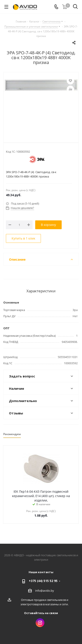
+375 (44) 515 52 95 (43, 581)
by (52, 591)
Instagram (40, 623)
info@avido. (43, 591)
